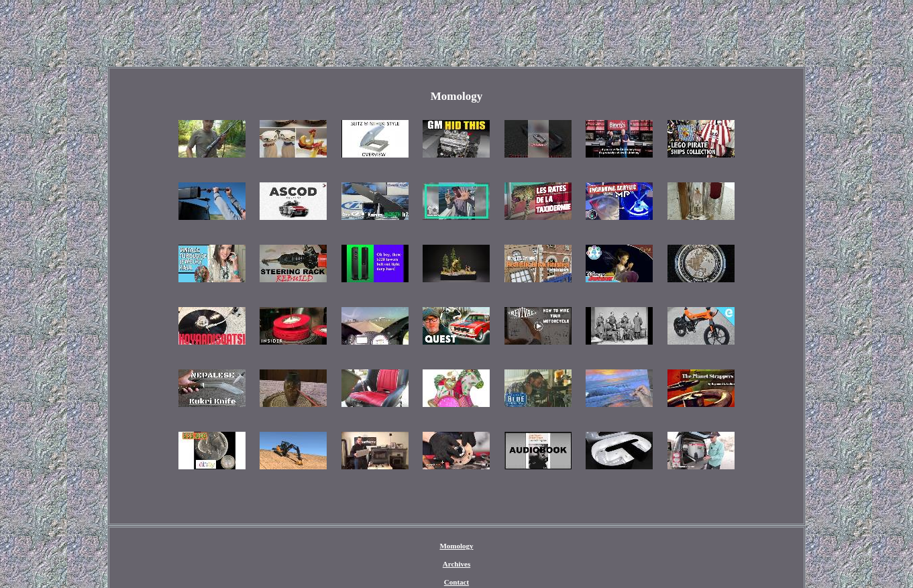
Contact (456, 582)
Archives (456, 564)
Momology (456, 546)
